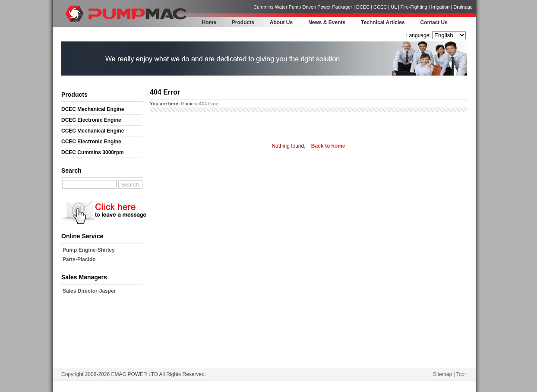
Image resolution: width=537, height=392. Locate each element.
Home (209, 22)
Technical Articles (383, 22)
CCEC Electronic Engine (91, 142)
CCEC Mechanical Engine (93, 131)
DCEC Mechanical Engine (93, 109)
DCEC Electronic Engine (91, 120)
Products (243, 22)
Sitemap (442, 374)
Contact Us (434, 22)
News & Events (327, 22)
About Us (281, 22)
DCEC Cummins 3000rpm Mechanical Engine (93, 154)
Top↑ (462, 374)
